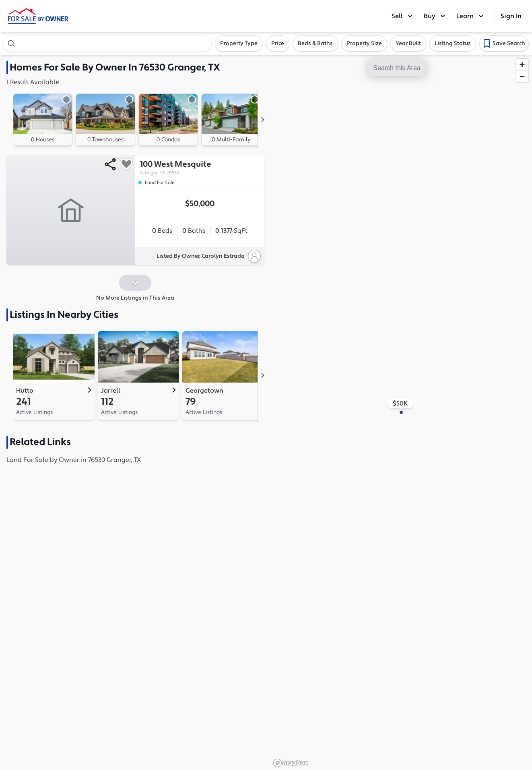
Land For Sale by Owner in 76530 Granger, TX (74, 460)
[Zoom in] (522, 65)
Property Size (364, 43)
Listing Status (453, 43)
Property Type (239, 43)
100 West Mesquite (200, 168)
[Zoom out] (522, 76)
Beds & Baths (315, 43)
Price (278, 43)
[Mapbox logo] (291, 763)
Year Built (408, 43)
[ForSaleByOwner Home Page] (38, 16)
